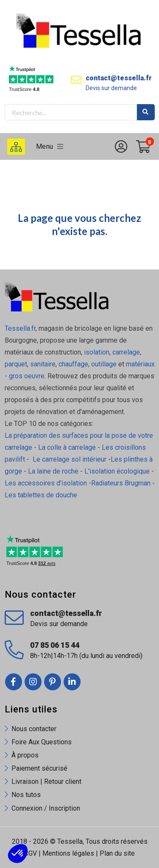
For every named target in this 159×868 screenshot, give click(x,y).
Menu (50, 146)
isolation (96, 352)
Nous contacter (34, 729)
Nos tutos (26, 795)
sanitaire (43, 364)
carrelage (126, 352)
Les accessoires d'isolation (46, 483)
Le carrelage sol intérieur (70, 459)
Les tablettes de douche (42, 495)
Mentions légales (68, 853)
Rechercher (146, 112)
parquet (16, 364)
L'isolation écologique (117, 471)
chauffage (73, 364)
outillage (104, 364)
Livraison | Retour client (46, 781)
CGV (31, 853)
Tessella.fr (20, 328)
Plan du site (117, 853)
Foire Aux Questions (42, 742)
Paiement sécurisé (39, 768)
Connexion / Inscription (46, 808)
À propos (25, 755)
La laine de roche (53, 471)
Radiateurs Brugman (121, 483)
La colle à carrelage (67, 447)
